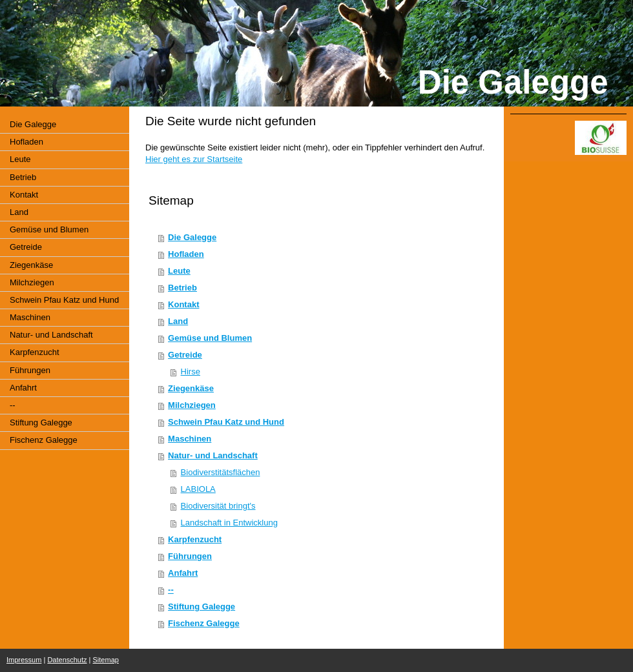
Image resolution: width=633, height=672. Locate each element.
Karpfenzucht (195, 539)
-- (171, 590)
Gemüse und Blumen (210, 338)
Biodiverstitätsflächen (221, 472)
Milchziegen (192, 405)
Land (178, 321)
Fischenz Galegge (204, 623)
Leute (179, 271)
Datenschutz (67, 660)
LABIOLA (198, 489)
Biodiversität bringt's (218, 506)
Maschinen (190, 439)
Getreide (185, 355)
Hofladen (186, 254)
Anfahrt (183, 573)
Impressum (24, 660)
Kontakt (183, 304)
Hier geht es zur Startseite (194, 159)
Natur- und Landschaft (213, 455)
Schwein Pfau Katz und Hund (226, 422)
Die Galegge (192, 237)
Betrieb (182, 288)
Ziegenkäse (191, 388)
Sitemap (106, 660)
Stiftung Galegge (202, 606)
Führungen (190, 556)
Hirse (191, 372)
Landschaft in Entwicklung (229, 523)
